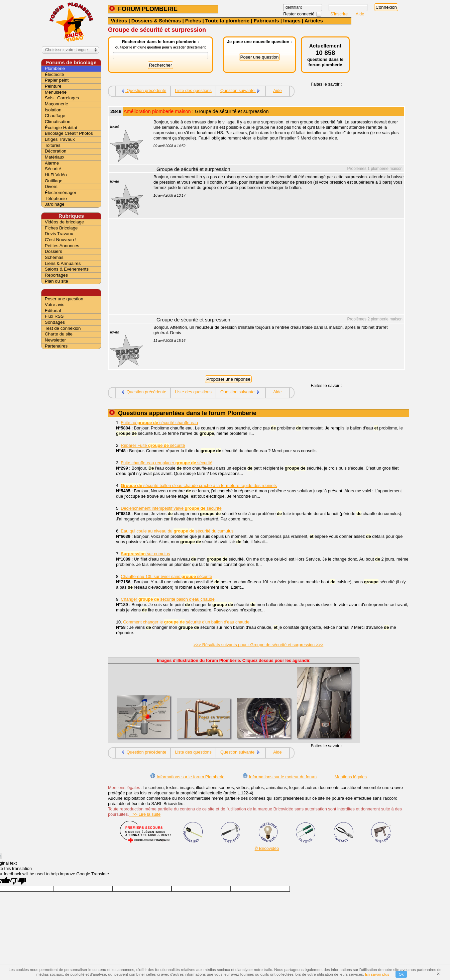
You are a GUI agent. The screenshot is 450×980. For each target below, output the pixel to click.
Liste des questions (193, 90)
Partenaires (56, 346)
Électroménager (61, 192)
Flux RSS (54, 316)
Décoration (55, 151)
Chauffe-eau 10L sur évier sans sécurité (166, 576)
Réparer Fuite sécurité (153, 445)
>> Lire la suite (145, 814)
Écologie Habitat (61, 128)
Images (292, 21)
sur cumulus (145, 554)
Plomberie (55, 68)
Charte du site (59, 334)
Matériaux (55, 157)
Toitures (53, 145)
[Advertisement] (275, 268)
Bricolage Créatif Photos (69, 133)
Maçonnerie (57, 104)
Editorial (53, 311)
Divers (51, 186)
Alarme (52, 163)
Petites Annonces (62, 246)
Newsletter (55, 340)
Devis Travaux (59, 234)
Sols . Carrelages (62, 98)
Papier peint (57, 80)
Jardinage (55, 204)
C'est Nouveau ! (61, 240)
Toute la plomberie (227, 21)
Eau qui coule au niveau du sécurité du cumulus (177, 531)
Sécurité (53, 169)
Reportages (56, 275)
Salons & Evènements (67, 269)
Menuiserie (56, 92)
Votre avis (55, 305)
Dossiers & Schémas (156, 21)
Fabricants (266, 21)
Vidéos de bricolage (64, 222)
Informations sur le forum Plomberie (187, 777)
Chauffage (55, 116)
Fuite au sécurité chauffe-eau (159, 423)
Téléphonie (56, 199)
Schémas (54, 257)
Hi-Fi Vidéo (56, 175)
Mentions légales (351, 777)
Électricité (54, 74)
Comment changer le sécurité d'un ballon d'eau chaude (186, 622)
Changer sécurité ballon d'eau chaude (168, 599)
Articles (314, 21)
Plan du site (57, 281)
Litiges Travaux (60, 139)
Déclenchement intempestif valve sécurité (171, 508)
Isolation (53, 110)
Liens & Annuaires (63, 263)
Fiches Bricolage (61, 228)
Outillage (54, 181)
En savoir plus (377, 974)
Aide (360, 14)
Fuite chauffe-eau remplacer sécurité (166, 463)
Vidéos (119, 21)
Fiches (193, 21)
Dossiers (53, 251)
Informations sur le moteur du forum (279, 777)
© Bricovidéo (267, 848)
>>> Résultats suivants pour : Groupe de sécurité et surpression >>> (258, 645)
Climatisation (58, 122)
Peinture (53, 86)
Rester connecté (299, 14)
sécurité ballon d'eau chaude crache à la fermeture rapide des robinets (199, 485)
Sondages (55, 322)
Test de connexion (63, 328)
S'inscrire (340, 14)
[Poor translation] (18, 881)
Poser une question (64, 299)
